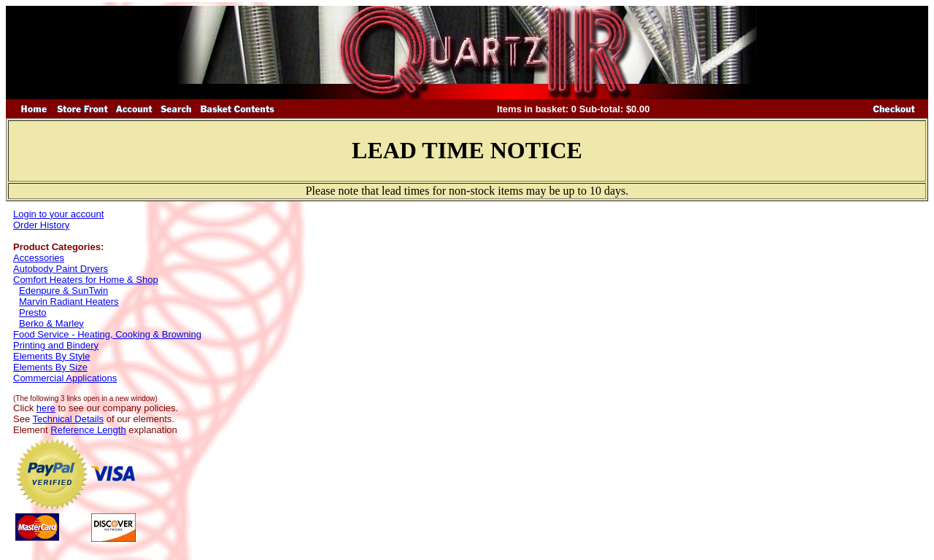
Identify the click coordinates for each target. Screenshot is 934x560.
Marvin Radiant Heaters (69, 302)
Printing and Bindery (56, 345)
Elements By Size (50, 367)
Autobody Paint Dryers (61, 269)
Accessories (39, 258)
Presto (33, 312)
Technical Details (69, 419)
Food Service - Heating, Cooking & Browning (107, 334)
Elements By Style (52, 356)
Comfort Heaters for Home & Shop (86, 280)
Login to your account (58, 214)
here (46, 408)
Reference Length (88, 430)
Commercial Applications (65, 378)
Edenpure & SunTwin (63, 291)
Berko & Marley (51, 323)
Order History (41, 225)
